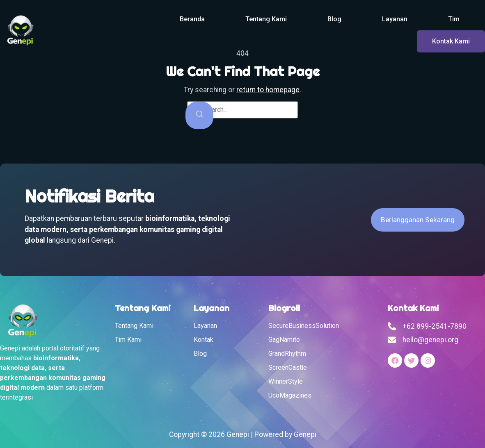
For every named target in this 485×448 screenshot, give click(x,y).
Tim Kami (128, 340)
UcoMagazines (290, 395)
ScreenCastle (288, 367)
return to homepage (268, 90)
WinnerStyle (286, 381)
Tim (454, 19)
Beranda (192, 19)
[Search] (199, 115)
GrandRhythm (287, 354)
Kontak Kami (451, 41)
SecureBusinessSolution (304, 326)
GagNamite (284, 340)
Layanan (395, 19)
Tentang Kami (266, 19)
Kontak (204, 340)
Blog (334, 19)
